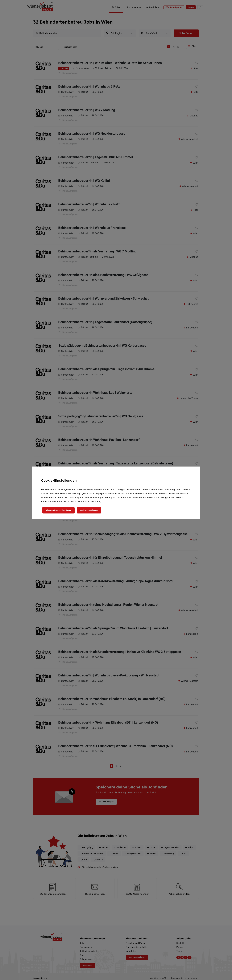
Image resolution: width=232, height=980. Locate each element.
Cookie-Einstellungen (89, 510)
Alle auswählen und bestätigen (58, 510)
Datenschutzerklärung (90, 502)
